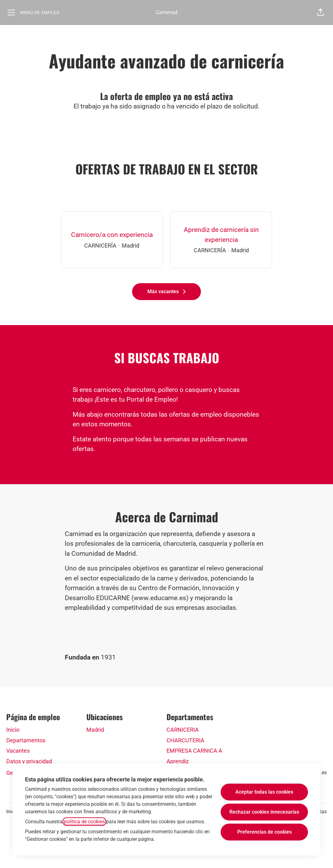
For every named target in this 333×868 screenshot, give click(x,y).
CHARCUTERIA (185, 740)
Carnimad (167, 12)
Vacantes (18, 751)
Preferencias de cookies (264, 832)
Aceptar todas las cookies (264, 792)
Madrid (95, 730)
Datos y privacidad (29, 761)
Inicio (13, 730)
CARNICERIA (183, 730)
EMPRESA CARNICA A (194, 751)
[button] (320, 13)
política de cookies (84, 822)
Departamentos (26, 740)
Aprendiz (178, 761)
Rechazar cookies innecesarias (264, 812)
